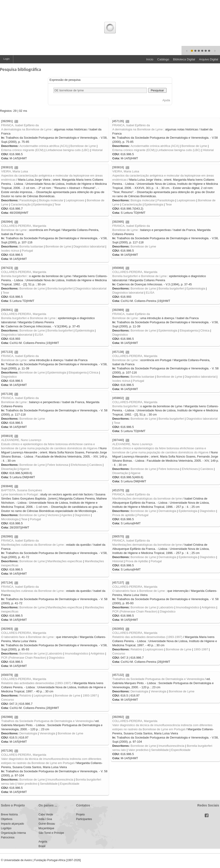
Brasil (42, 846)
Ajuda (166, 100)
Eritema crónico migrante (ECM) (22, 150)
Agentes (67, 515)
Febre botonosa (58, 465)
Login (7, 59)
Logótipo (6, 828)
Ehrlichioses (79, 465)
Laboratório (166, 607)
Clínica (205, 330)
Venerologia (158, 691)
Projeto (80, 815)
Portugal (27, 251)
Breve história (9, 815)
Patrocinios (8, 837)
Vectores (53, 515)
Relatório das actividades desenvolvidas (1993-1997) (147, 637)
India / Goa (45, 819)
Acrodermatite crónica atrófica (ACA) (44, 146)
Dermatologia (167, 511)
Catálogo (163, 59)
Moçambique (46, 828)
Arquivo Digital (209, 59)
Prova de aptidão (124, 515)
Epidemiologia (43, 204)
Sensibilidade (160, 750)
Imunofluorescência (172, 746)
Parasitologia (28, 200)
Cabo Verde (46, 815)
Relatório (136, 649)
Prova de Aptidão (137, 561)
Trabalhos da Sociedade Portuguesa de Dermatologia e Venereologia (158, 679)
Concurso (119, 653)
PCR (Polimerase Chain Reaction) (135, 611)
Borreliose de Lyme (83, 146)
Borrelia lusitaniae (31, 246)
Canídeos (96, 465)
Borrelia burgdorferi (14, 276)
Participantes (84, 819)
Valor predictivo (139, 750)
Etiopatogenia (189, 330)
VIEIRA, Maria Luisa (15, 171)
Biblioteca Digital (184, 59)
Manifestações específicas (65, 561)
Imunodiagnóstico (188, 607)
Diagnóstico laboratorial (89, 246)
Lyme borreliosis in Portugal (19, 494)
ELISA (150, 293)
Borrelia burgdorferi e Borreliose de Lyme (139, 276)
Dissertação (9, 469)
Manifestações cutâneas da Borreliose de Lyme (32, 545)
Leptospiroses (75, 200)
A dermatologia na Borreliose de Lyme (26, 129)
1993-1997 (201, 649)
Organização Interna (13, 833)
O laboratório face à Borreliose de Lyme (139, 591)
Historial (97, 150)
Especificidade (181, 750)
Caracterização (21, 204)
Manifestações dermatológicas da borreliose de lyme (147, 499)
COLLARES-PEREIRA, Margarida (24, 226)
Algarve (24, 469)
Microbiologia (10, 519)
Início (150, 59)
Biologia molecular (51, 200)
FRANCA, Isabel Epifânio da (20, 125)
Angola (43, 842)
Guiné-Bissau (47, 824)
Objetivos (7, 819)
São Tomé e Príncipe (51, 833)
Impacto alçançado (12, 824)
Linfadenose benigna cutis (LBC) (68, 150)
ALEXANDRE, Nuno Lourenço (21, 440)
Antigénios (209, 607)
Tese (57, 204)
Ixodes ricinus (10, 251)
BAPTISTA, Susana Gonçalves (22, 490)
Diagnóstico (120, 335)
